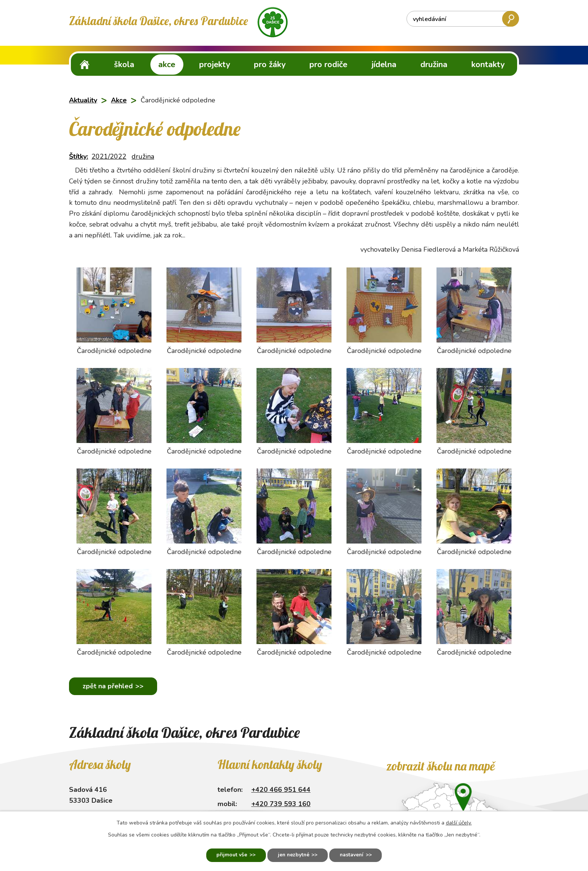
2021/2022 (109, 156)
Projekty (214, 65)
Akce (167, 65)
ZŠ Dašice (85, 64)
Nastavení (353, 855)
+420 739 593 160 (281, 804)
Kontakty (488, 65)
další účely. (459, 822)
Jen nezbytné (293, 855)
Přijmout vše (230, 855)
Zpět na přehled (108, 686)
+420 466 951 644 (281, 790)
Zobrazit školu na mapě (440, 766)
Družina (434, 65)
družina (143, 156)
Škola (124, 65)
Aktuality (83, 100)
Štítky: (79, 156)
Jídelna (384, 65)
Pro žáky (270, 65)
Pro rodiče (328, 65)
